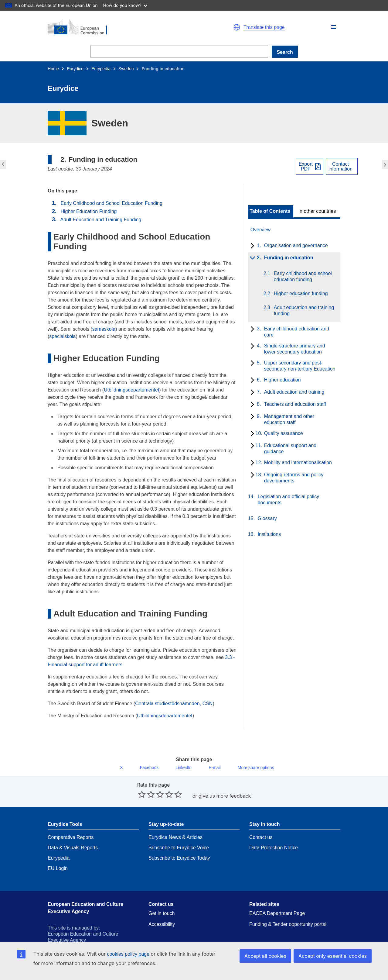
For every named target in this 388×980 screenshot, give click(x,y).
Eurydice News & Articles (175, 824)
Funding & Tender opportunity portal (288, 911)
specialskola (62, 336)
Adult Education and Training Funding (101, 220)
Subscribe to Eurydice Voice (179, 834)
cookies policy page (128, 954)
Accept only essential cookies (335, 956)
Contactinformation (340, 167)
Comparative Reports (71, 824)
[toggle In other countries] (318, 211)
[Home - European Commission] (118, 27)
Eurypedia (101, 69)
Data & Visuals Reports (73, 834)
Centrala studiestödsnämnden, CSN (174, 704)
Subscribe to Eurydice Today (179, 845)
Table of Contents (270, 211)
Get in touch (162, 900)
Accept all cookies (272, 956)
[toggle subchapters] (251, 246)
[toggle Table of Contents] (271, 211)
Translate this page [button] (264, 27)
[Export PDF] (310, 166)
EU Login (58, 855)
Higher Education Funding (88, 211)
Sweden (126, 69)
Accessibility (162, 911)
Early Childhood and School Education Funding (111, 203)
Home (53, 69)
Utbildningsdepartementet (131, 390)
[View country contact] (342, 166)
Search (285, 52)
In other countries (317, 211)
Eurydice (75, 69)
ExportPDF (306, 167)
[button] (334, 27)
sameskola (104, 329)
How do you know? (125, 5)
